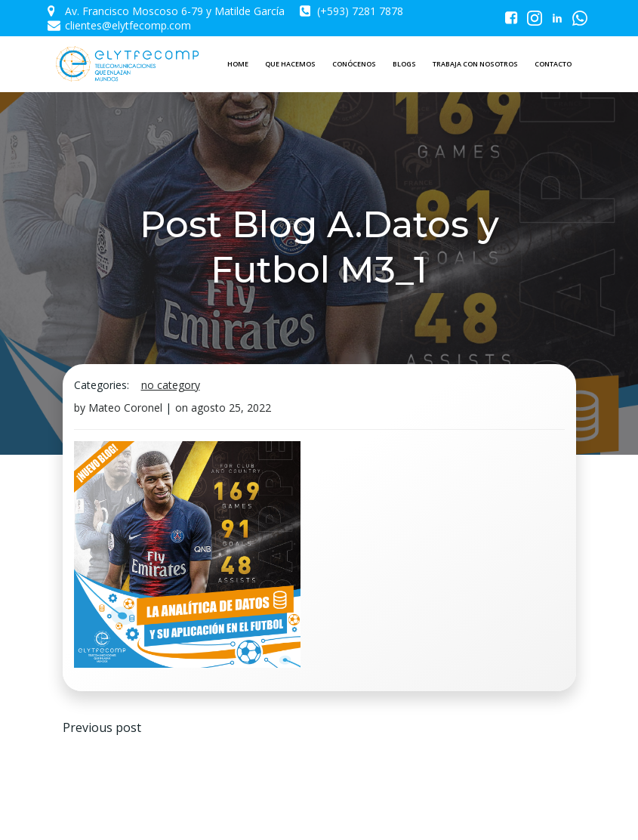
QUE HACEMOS (290, 64)
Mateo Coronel (125, 408)
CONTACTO (553, 64)
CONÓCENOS (354, 64)
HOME (238, 64)
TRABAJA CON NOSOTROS (475, 64)
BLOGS (404, 64)
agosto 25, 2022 (231, 408)
